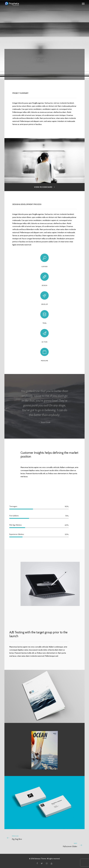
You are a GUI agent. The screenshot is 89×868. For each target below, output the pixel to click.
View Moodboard (44, 187)
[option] (45, 161)
